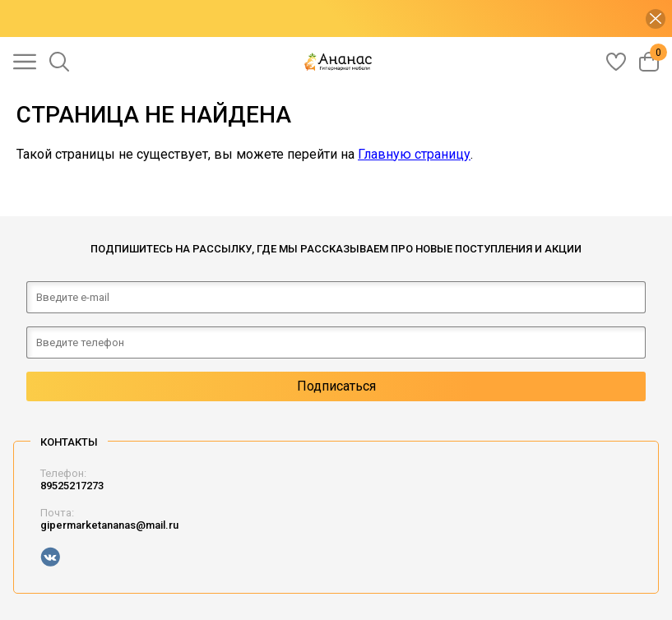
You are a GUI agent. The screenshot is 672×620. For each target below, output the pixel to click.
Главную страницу (414, 154)
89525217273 (72, 486)
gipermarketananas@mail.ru (109, 525)
